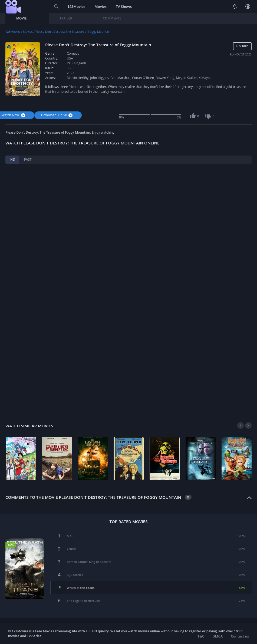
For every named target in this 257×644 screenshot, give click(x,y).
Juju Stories (75, 575)
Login (248, 6)
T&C (201, 636)
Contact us (240, 636)
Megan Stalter (186, 78)
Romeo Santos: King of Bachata (89, 562)
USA (70, 58)
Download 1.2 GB (57, 115)
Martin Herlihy (78, 78)
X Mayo (204, 78)
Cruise (71, 549)
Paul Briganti (76, 63)
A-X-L (70, 536)
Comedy (73, 53)
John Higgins (99, 78)
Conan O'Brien (143, 78)
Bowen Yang (165, 78)
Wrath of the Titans (81, 588)
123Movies (76, 6)
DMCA (218, 636)
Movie (21, 18)
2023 (70, 73)
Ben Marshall (121, 78)
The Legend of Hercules (84, 601)
